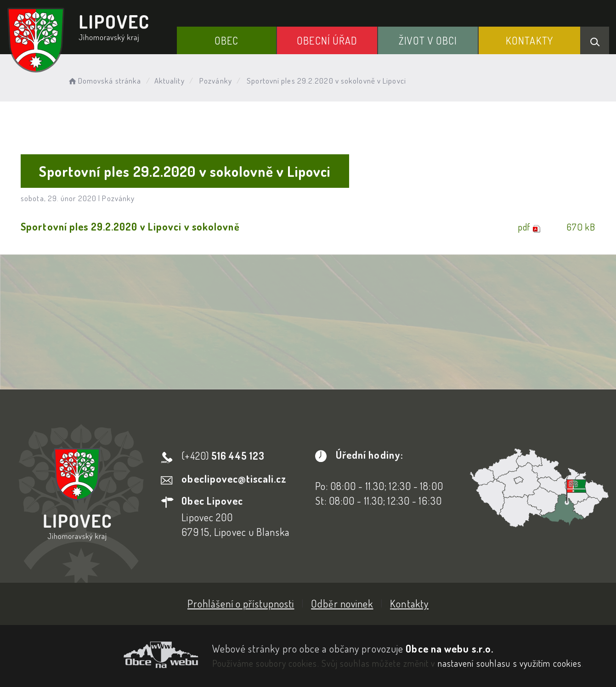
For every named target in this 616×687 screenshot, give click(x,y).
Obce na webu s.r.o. (449, 648)
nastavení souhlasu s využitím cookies (510, 663)
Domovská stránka (104, 81)
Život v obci (428, 40)
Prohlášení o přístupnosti (241, 603)
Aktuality (170, 81)
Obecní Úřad (327, 40)
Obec (226, 40)
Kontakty (529, 40)
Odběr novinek (342, 603)
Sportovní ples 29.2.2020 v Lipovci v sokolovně (130, 226)
